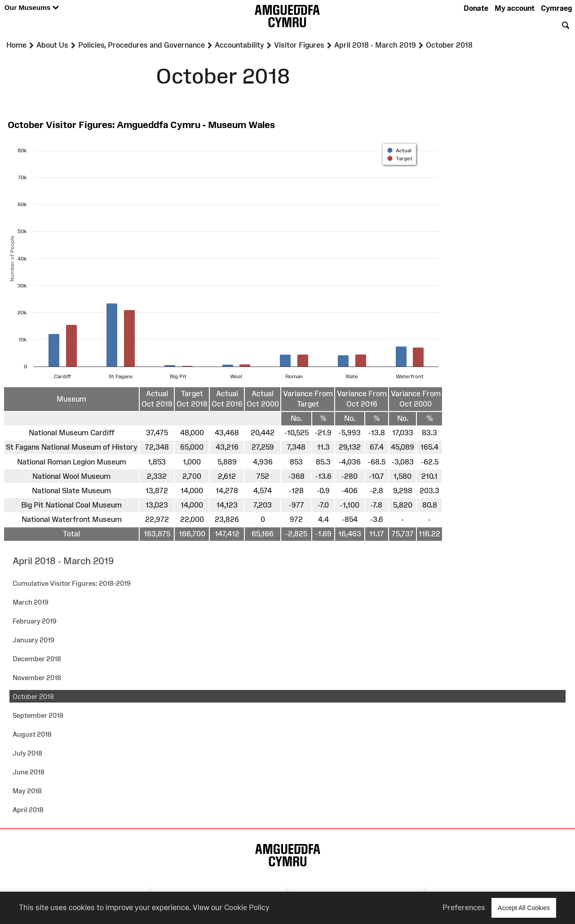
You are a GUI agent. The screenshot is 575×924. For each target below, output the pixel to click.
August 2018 (32, 734)
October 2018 (33, 696)
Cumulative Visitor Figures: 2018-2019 (72, 583)
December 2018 (37, 659)
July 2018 (27, 753)
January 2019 (33, 640)
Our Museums (32, 8)
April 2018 (28, 810)
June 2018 (29, 772)
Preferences (464, 907)
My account (515, 8)
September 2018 (38, 715)
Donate (476, 8)
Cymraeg (556, 8)
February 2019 (35, 621)
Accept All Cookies (524, 908)
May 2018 (27, 791)
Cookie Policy (247, 907)
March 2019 (31, 602)
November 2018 (37, 678)
